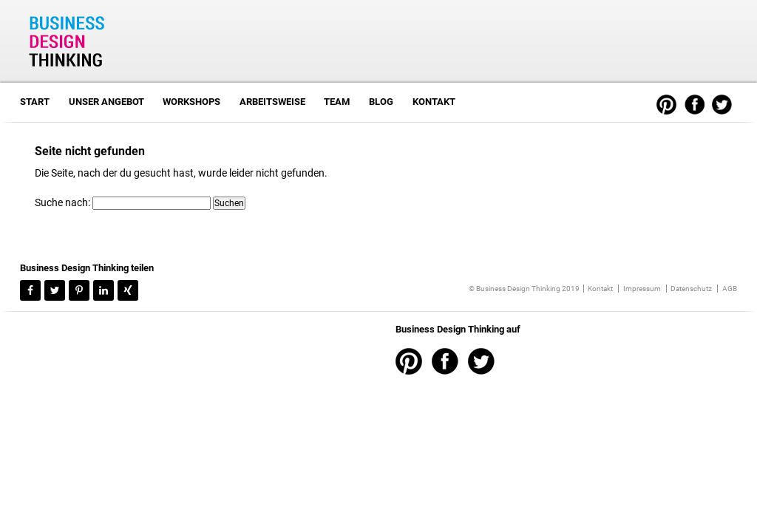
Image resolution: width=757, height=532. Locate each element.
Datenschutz (691, 289)
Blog (381, 102)
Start (35, 102)
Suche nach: (62, 203)
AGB (730, 289)
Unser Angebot (106, 102)
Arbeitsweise (272, 102)
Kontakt (434, 102)
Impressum (642, 289)
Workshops (191, 102)
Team (337, 102)
